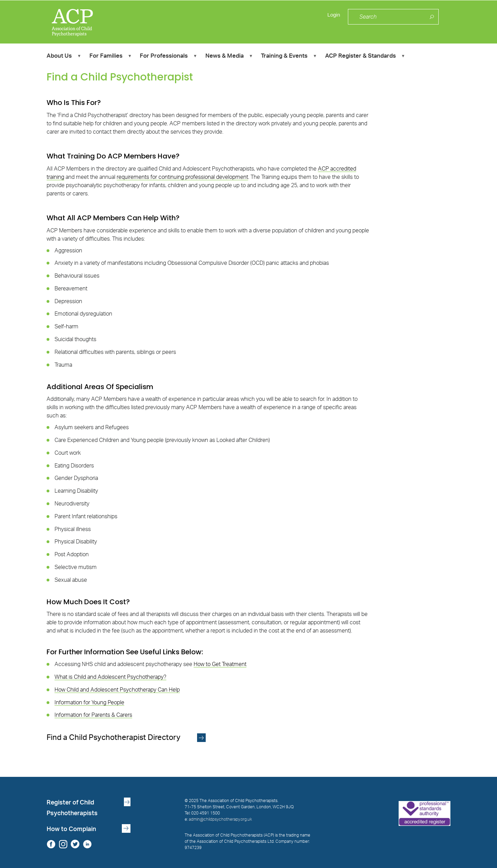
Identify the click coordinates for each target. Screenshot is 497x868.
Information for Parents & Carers (93, 715)
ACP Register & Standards (365, 57)
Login (333, 17)
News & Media (229, 57)
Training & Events (289, 57)
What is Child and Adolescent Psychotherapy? (110, 677)
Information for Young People (89, 703)
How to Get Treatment (220, 664)
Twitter (75, 844)
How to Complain (71, 829)
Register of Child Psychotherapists (72, 808)
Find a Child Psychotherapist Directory (114, 737)
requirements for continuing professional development (182, 177)
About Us (64, 57)
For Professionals (168, 57)
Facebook (51, 844)
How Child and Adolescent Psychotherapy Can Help (117, 690)
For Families (110, 57)
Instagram (63, 844)
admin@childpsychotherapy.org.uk (220, 819)
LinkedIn (87, 844)
